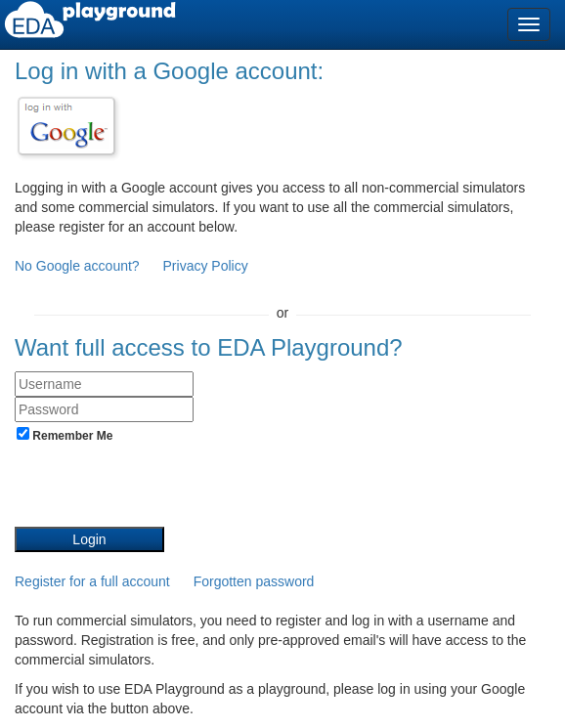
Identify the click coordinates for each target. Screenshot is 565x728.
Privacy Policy (206, 266)
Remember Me (65, 435)
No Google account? (79, 266)
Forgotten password (254, 581)
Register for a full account (92, 581)
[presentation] (163, 489)
